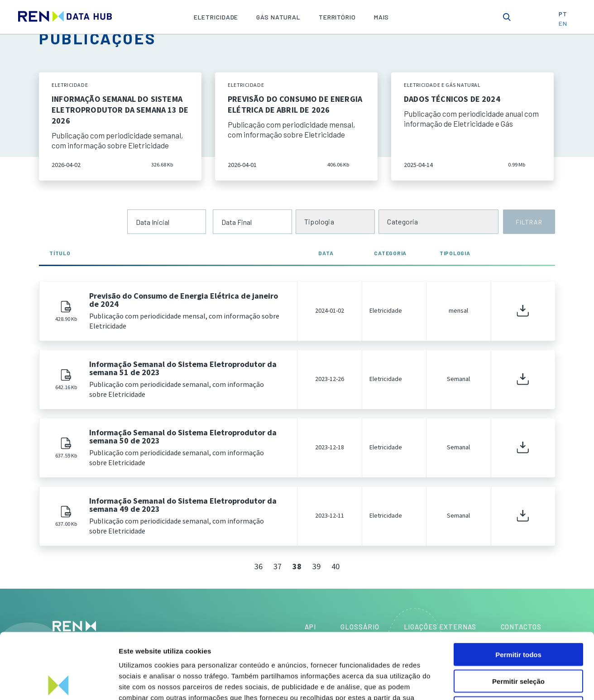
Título (60, 253)
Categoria (390, 253)
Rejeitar (518, 642)
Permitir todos (518, 589)
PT (566, 17)
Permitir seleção (518, 616)
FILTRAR (529, 222)
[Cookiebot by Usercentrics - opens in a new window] (59, 682)
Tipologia (455, 253)
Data (329, 253)
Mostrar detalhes (497, 682)
